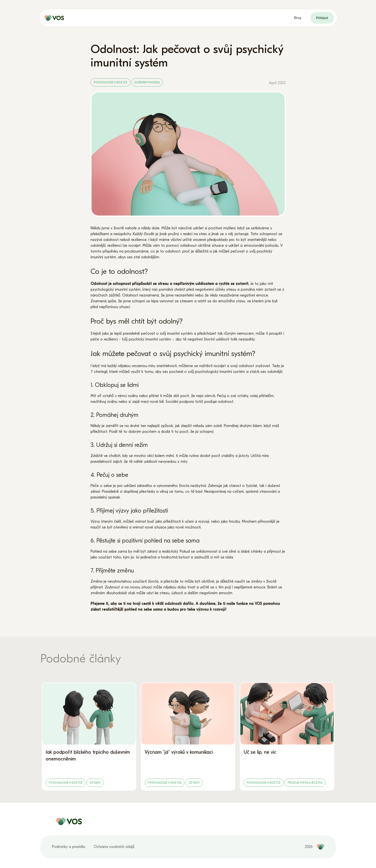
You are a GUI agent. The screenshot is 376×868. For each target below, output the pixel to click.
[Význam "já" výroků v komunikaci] (188, 737)
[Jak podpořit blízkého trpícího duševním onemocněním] (89, 737)
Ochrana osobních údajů (114, 847)
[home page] (53, 18)
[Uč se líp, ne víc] (287, 737)
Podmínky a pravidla (68, 847)
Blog (298, 18)
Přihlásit (322, 18)
